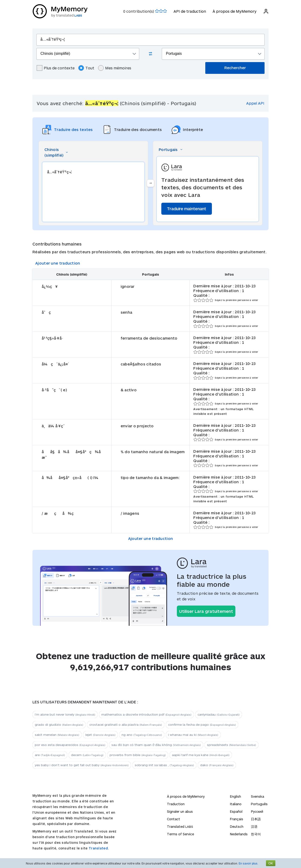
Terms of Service (180, 834)
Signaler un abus (180, 811)
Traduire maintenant (187, 209)
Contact (174, 819)
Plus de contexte (56, 68)
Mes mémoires (115, 68)
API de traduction (190, 11)
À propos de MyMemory (234, 11)
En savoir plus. (248, 863)
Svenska (257, 796)
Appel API (255, 103)
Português (259, 804)
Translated (180, 826)
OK (271, 863)
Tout (86, 68)
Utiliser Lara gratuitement (206, 611)
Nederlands (239, 834)
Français (237, 819)
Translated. (99, 848)
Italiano (236, 804)
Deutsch (237, 826)
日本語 (256, 819)
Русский (257, 811)
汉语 (254, 826)
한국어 (256, 834)
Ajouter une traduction (58, 263)
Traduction (176, 804)
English (236, 796)
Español (236, 811)
